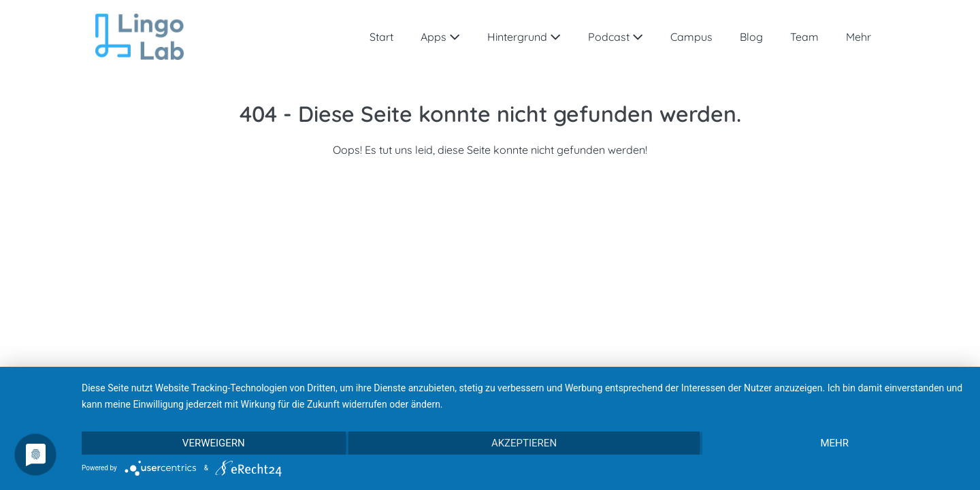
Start (381, 37)
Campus (691, 37)
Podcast (616, 37)
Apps (440, 37)
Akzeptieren (524, 443)
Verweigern (214, 443)
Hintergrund (524, 37)
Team (804, 37)
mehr (834, 443)
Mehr (859, 37)
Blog (751, 37)
